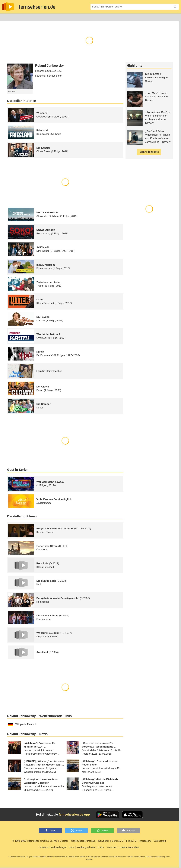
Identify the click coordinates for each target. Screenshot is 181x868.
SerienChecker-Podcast (83, 841)
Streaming (35, 17)
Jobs (72, 847)
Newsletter (104, 841)
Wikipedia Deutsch (22, 724)
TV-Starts (51, 17)
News (5, 17)
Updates (64, 841)
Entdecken (19, 17)
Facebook (112, 847)
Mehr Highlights (149, 152)
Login (170, 17)
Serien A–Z (67, 17)
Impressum (145, 841)
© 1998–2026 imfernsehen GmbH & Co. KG (35, 841)
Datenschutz (160, 841)
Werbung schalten (86, 847)
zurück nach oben (129, 847)
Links (101, 847)
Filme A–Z (83, 17)
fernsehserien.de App (74, 815)
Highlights (134, 66)
